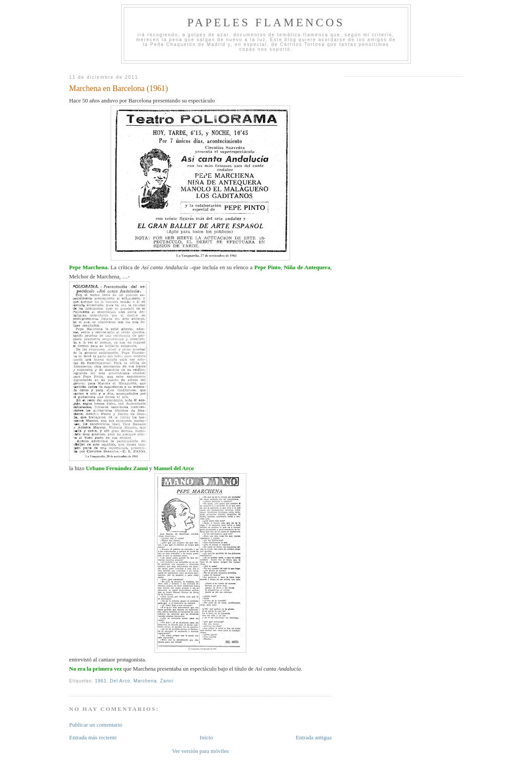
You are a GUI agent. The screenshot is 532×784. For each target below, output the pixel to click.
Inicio (206, 737)
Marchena (145, 681)
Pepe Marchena (88, 267)
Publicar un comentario (96, 725)
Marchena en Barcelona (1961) (119, 88)
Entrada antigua (314, 737)
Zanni (167, 681)
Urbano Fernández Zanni (117, 468)
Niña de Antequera (307, 267)
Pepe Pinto (267, 267)
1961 (101, 681)
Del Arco (120, 681)
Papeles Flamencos (266, 23)
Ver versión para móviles (200, 751)
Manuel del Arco (173, 468)
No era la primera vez (96, 669)
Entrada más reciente (93, 737)
